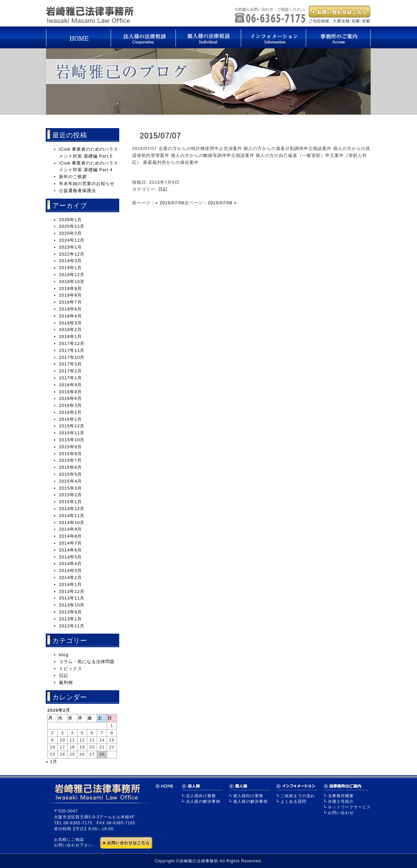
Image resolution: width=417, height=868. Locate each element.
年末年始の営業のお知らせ (87, 184)
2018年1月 (70, 337)
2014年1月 (70, 584)
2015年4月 (70, 481)
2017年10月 (72, 357)
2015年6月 (70, 467)
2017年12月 (72, 343)
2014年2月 (70, 578)
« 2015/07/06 (170, 203)
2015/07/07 (160, 136)
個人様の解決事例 (250, 801)
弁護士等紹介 (341, 801)
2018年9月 (70, 289)
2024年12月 (72, 240)
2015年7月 (70, 460)
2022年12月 (72, 254)
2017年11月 (72, 350)
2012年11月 (72, 626)
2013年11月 (72, 598)
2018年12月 (72, 275)
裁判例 (66, 682)
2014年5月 (70, 557)
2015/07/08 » (222, 203)
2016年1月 (70, 419)
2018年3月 (70, 323)
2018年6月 (70, 309)
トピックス (71, 669)
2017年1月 (70, 378)
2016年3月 (70, 405)
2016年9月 (70, 385)
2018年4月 (70, 316)
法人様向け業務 (201, 796)
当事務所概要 (341, 796)
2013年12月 (72, 591)
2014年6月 (70, 550)
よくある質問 (293, 801)
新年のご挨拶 (73, 177)
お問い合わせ (341, 813)
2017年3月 (70, 364)
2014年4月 (70, 564)
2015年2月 (70, 495)
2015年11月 (72, 433)
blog (64, 655)
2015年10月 (72, 440)
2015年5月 (70, 474)
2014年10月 (72, 523)
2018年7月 (70, 302)
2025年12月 (72, 226)
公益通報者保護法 (78, 191)
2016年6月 (70, 398)
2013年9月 (70, 612)
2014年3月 (70, 571)
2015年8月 (70, 454)
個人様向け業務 (248, 796)
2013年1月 (70, 619)
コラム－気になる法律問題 (87, 662)
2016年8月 (70, 392)
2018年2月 (70, 330)
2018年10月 (72, 282)
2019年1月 (70, 268)
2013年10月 (72, 605)
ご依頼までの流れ (298, 796)
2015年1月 (70, 502)
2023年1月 (70, 247)
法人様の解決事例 (203, 801)
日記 (163, 189)
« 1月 (52, 762)
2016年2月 (70, 412)
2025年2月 (70, 233)
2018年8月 (70, 295)
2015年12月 (72, 426)
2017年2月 (70, 371)
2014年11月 (72, 516)
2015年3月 (70, 488)
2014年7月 (70, 543)
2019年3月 (70, 261)
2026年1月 (70, 220)
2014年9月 (70, 529)
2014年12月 (72, 509)
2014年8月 (70, 536)
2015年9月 (70, 447)
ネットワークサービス (349, 807)
